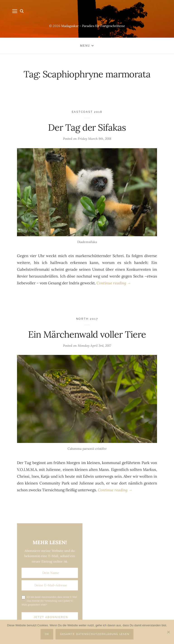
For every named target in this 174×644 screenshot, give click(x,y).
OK (47, 634)
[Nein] (168, 632)
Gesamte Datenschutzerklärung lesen (95, 634)
